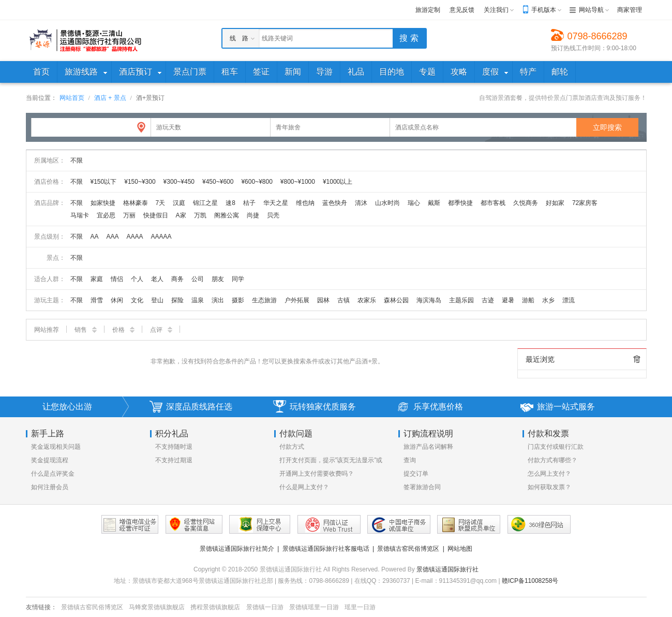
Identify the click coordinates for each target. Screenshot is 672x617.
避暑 (508, 300)
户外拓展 (297, 300)
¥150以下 (104, 182)
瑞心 (414, 203)
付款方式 (292, 447)
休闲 (117, 300)
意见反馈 (462, 10)
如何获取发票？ (549, 487)
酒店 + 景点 (110, 98)
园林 (323, 300)
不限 (77, 160)
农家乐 (367, 300)
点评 (161, 330)
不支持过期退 (174, 460)
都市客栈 (493, 203)
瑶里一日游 (360, 607)
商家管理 (630, 10)
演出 (218, 300)
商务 (177, 279)
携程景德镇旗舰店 (215, 607)
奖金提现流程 (50, 460)
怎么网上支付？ (549, 474)
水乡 (548, 300)
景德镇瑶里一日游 (314, 607)
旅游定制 (428, 10)
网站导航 (591, 10)
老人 (157, 279)
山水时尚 (387, 203)
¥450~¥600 (218, 182)
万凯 (200, 215)
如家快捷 (103, 203)
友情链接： (41, 607)
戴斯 (434, 203)
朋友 (218, 279)
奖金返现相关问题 (56, 447)
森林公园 (396, 300)
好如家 (555, 203)
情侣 (117, 279)
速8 (230, 203)
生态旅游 (264, 300)
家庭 (97, 279)
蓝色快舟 (335, 203)
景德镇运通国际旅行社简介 (237, 549)
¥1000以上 (338, 182)
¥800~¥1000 (298, 182)
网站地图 (460, 549)
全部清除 (637, 359)
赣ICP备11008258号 (530, 581)
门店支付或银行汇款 (556, 447)
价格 (123, 330)
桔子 (249, 203)
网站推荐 (47, 330)
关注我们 (496, 10)
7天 (161, 203)
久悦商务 (526, 203)
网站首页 (72, 98)
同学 (238, 279)
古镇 (344, 300)
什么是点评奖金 (53, 474)
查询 (410, 460)
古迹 (488, 300)
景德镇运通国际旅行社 (447, 569)
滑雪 (97, 300)
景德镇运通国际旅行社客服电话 (326, 549)
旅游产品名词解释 (428, 447)
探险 (177, 300)
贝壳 (273, 215)
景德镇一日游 (265, 607)
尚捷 (253, 215)
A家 (181, 215)
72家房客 (585, 203)
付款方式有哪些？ (552, 460)
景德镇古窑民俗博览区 (408, 549)
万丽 (129, 215)
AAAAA (161, 237)
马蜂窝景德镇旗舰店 (157, 607)
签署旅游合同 (422, 487)
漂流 (569, 300)
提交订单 (416, 474)
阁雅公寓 (227, 215)
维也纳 (305, 203)
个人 (137, 279)
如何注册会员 (50, 487)
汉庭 (179, 203)
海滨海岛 (429, 300)
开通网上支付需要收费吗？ (317, 474)
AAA (113, 237)
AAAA (135, 237)
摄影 (238, 300)
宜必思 (106, 215)
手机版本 (544, 10)
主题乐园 (461, 300)
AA (95, 237)
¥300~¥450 (179, 182)
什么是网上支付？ (304, 487)
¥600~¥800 (257, 182)
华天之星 (276, 203)
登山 (157, 300)
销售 (86, 330)
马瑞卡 (80, 215)
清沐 (361, 203)
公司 (198, 279)
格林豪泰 (136, 203)
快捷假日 (156, 215)
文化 (137, 300)
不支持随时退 (174, 447)
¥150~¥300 (140, 182)
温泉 (198, 300)
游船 (528, 300)
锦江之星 (205, 203)
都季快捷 (460, 203)
